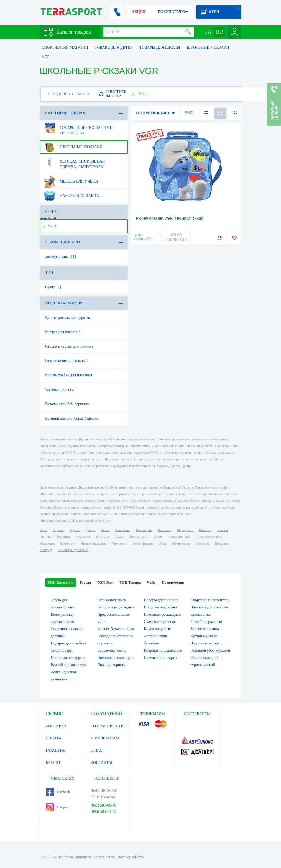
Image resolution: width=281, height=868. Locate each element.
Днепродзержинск (208, 537)
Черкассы (83, 537)
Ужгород (46, 550)
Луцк (163, 543)
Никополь (202, 543)
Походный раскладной (162, 614)
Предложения (173, 582)
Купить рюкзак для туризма (68, 318)
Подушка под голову (161, 607)
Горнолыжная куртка (68, 658)
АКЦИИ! (139, 12)
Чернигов (64, 537)
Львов (105, 530)
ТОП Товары (130, 582)
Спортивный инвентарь (210, 600)
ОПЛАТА (54, 738)
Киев (43, 530)
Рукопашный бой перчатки (67, 404)
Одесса (75, 530)
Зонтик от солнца (205, 629)
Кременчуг (67, 543)
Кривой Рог (144, 530)
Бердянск (222, 543)
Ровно (158, 537)
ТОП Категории (61, 582)
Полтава (45, 537)
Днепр (90, 530)
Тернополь (119, 543)
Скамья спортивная (160, 622)
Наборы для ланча (71, 196)
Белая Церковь (143, 543)
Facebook (58, 792)
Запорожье (122, 530)
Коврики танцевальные (163, 650)
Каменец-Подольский (73, 550)
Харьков (58, 530)
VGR (49, 226)
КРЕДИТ (53, 763)
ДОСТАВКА (56, 726)
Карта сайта (105, 857)
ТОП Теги (105, 582)
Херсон (223, 530)
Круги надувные (157, 629)
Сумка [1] (53, 287)
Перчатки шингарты (160, 658)
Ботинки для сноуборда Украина (72, 418)
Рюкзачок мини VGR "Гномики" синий (170, 218)
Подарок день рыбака (68, 643)
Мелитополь (181, 543)
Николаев (164, 530)
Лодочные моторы (205, 643)
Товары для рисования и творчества (78, 128)
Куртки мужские (204, 636)
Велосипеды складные (116, 607)
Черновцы (47, 543)
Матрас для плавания (63, 332)
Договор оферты (131, 857)
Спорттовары (62, 650)
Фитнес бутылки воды (116, 629)
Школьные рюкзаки (73, 147)
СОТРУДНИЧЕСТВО (108, 726)
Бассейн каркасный (206, 622)
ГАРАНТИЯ (56, 750)
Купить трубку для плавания (69, 375)
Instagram (58, 807)
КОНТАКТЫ (101, 763)
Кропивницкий (179, 537)
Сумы (119, 537)
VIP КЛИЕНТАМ (105, 738)
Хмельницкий (138, 537)
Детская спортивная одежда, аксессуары (74, 162)
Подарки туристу (111, 665)
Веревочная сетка (112, 650)
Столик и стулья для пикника (69, 346)
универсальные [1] (61, 257)
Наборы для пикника (161, 600)
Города (85, 582)
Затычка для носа (59, 390)
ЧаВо (151, 582)
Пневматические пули (115, 658)
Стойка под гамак (112, 600)
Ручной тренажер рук (68, 665)
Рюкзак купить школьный (66, 361)
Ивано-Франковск (93, 543)
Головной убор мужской (210, 650)
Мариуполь (185, 530)
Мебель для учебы (71, 181)
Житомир (102, 537)
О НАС (96, 750)
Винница (205, 530)
